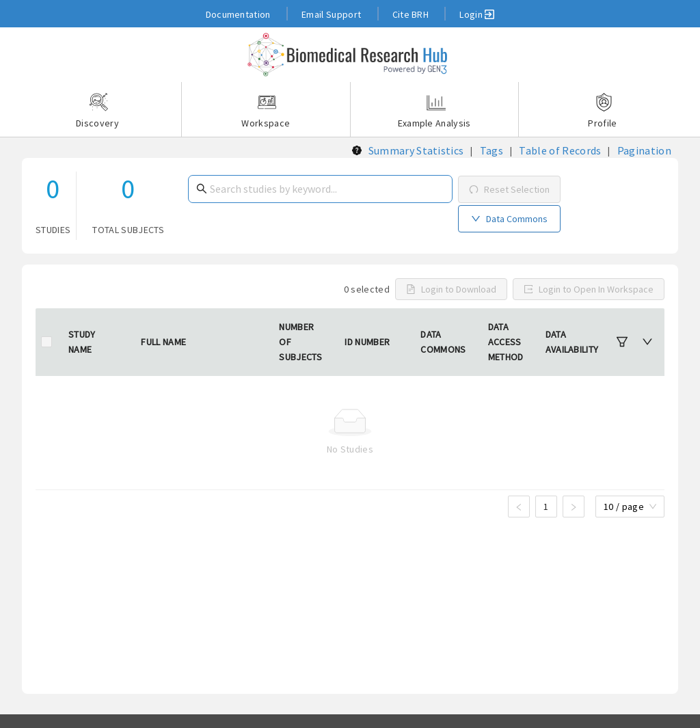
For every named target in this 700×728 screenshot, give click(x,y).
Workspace (266, 111)
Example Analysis (434, 111)
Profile (602, 111)
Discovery (98, 111)
